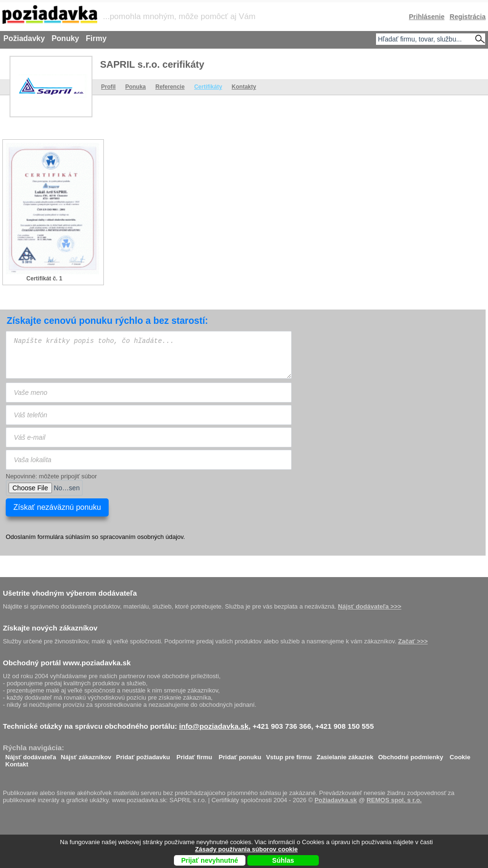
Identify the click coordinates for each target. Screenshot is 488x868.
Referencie (170, 87)
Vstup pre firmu (289, 755)
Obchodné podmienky (411, 755)
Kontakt (17, 762)
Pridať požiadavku (143, 755)
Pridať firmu (194, 755)
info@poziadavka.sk (214, 726)
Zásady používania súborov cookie (246, 849)
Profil (108, 87)
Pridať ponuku (240, 755)
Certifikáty (208, 87)
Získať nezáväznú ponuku (57, 507)
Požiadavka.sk (336, 800)
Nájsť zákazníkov (86, 755)
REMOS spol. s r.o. (394, 800)
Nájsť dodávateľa (31, 755)
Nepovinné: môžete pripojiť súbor (51, 476)
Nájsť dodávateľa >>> (370, 606)
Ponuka (136, 87)
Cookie (460, 755)
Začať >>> (413, 641)
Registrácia (468, 17)
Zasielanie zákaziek (345, 755)
